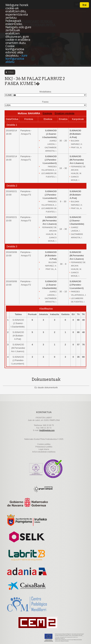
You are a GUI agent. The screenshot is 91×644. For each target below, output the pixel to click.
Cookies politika (44, 444)
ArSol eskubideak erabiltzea (44, 452)
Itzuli (11, 72)
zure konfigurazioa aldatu (16, 58)
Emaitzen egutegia (65, 113)
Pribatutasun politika (44, 447)
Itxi (84, 5)
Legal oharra (44, 449)
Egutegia (47, 113)
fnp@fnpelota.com (47, 430)
